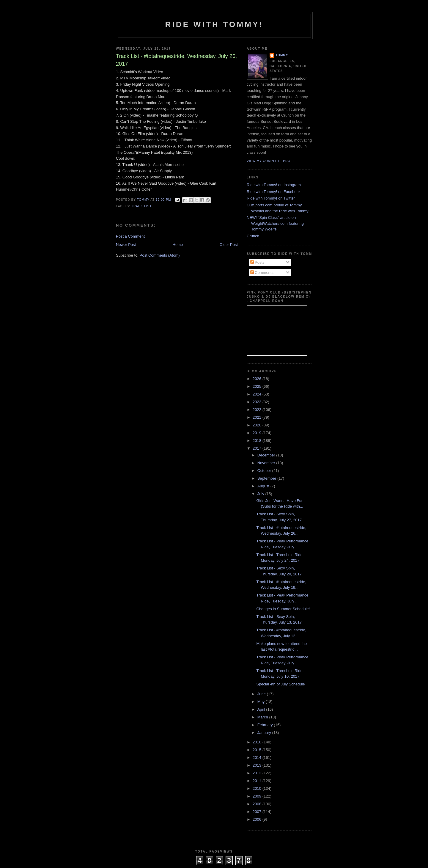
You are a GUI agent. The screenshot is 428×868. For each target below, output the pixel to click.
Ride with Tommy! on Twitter (271, 198)
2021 (258, 417)
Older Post (229, 245)
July (261, 494)
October (265, 471)
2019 (258, 433)
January (265, 733)
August (264, 486)
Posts (257, 262)
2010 (258, 788)
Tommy (282, 55)
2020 (258, 425)
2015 (258, 750)
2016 (258, 742)
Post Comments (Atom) (160, 255)
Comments (262, 273)
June (262, 694)
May (262, 702)
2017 (258, 448)
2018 (258, 441)
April (262, 709)
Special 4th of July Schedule (280, 684)
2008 (258, 804)
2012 (258, 773)
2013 (258, 765)
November (267, 463)
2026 (258, 379)
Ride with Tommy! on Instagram (274, 185)
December (267, 455)
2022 (258, 410)
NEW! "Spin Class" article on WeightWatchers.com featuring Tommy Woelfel (275, 223)
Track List (142, 206)
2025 (258, 386)
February (266, 725)
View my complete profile (272, 161)
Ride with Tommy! (214, 24)
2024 (258, 394)
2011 (258, 781)
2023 (258, 402)
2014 (258, 758)
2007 (258, 812)
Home (178, 245)
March (263, 717)
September (267, 478)
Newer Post (126, 245)
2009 (258, 796)
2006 (258, 819)
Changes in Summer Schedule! (283, 609)
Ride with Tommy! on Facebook (274, 192)
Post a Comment (130, 236)
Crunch (253, 236)
